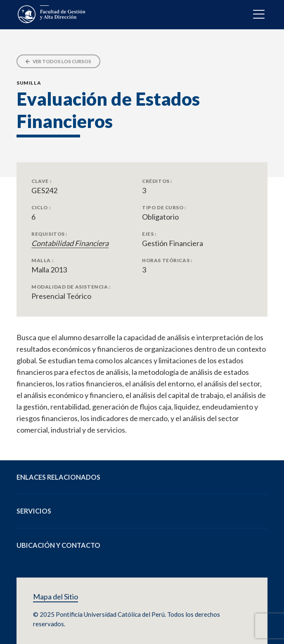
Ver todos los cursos (58, 61)
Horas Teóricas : (167, 260)
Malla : (42, 260)
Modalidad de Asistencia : (71, 286)
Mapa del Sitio (56, 597)
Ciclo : (41, 207)
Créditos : (157, 181)
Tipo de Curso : (164, 207)
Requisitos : (49, 234)
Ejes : (149, 234)
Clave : (41, 181)
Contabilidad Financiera (70, 243)
